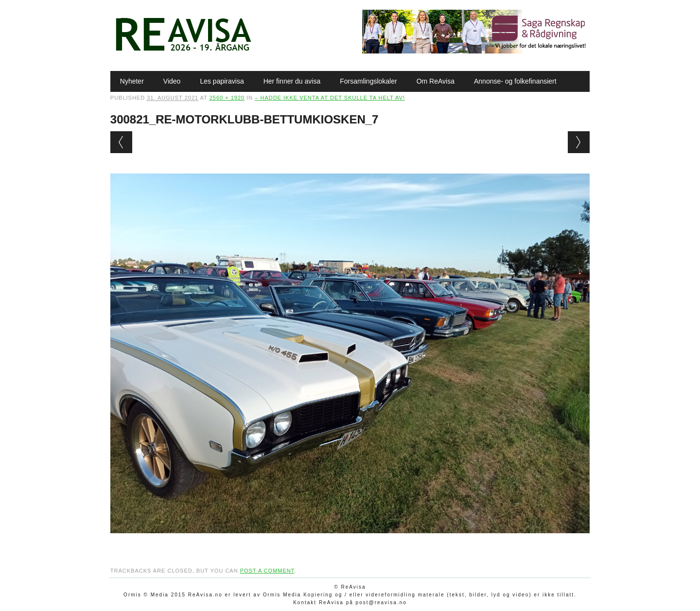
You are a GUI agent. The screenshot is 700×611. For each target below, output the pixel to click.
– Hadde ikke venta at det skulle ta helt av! (330, 98)
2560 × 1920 (227, 98)
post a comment (267, 571)
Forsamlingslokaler (368, 81)
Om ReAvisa (436, 81)
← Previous (121, 142)
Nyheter (132, 81)
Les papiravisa (222, 81)
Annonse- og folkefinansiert (515, 81)
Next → (579, 142)
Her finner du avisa (292, 81)
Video (172, 81)
